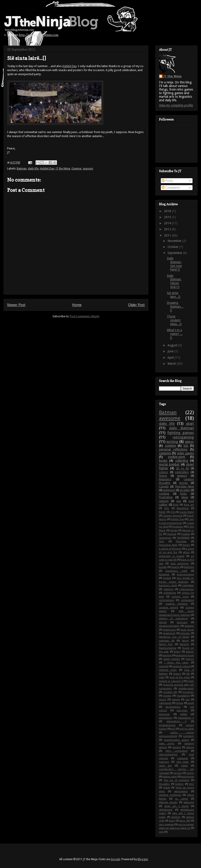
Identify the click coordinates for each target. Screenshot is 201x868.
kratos (177, 674)
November (175, 241)
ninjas (180, 703)
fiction (163, 476)
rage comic (167, 744)
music (163, 700)
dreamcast (169, 630)
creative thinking (177, 604)
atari (190, 423)
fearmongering (168, 648)
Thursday (181, 541)
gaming (167, 655)
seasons (88, 168)
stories (183, 483)
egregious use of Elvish (174, 637)
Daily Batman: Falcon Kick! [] (174, 281)
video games (185, 453)
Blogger (143, 859)
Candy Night (187, 512)
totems (179, 784)
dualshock (169, 633)
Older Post (136, 305)
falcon (185, 641)
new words (165, 703)
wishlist (176, 817)
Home (77, 305)
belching (189, 567)
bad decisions (180, 564)
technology (187, 777)
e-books (185, 633)
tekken (189, 442)
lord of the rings (180, 677)
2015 (168, 217)
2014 (168, 223)
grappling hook (185, 655)
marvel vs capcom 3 (171, 681)
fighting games (181, 433)
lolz (186, 446)
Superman (165, 538)
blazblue (164, 575)
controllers (182, 472)
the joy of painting (176, 780)
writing (172, 442)
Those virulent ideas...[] (174, 320)
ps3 (173, 729)
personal (164, 714)
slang (184, 766)
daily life (33, 168)
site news (183, 762)
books (163, 461)
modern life (170, 692)
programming (167, 725)
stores (190, 773)
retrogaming (183, 437)
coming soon (180, 597)
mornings (188, 692)
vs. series (182, 799)
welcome (189, 802)
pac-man (182, 710)
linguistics (165, 479)
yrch (161, 832)
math (191, 681)
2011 (168, 235)
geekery (182, 476)
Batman (22, 168)
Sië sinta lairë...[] (174, 295)
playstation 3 (176, 721)
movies (167, 696)
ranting (176, 747)
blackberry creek (176, 571)
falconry (184, 644)
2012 (168, 229)
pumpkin (188, 736)
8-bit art (189, 505)
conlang (164, 494)
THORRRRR (183, 538)
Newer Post (16, 305)
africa (186, 552)
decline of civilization (174, 619)
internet (164, 666)
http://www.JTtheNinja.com (39, 35)
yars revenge (166, 825)
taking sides (170, 777)
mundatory (183, 696)
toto (191, 784)
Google (115, 859)
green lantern (172, 659)
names (176, 700)
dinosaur (182, 622)
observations (173, 707)
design (163, 622)
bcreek (163, 567)
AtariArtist (183, 508)
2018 (168, 211)
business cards (168, 585)
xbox (172, 821)
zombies (170, 446)
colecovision (187, 589)
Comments (171, 188)
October (173, 247)
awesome (170, 418)
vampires (165, 453)
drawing (189, 626)
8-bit (176, 505)
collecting (182, 461)
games (190, 652)
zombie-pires (176, 457)
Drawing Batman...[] (175, 307)
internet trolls (168, 670)
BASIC (162, 512)
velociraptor (181, 791)
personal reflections (173, 449)
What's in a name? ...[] (175, 334)
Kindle (174, 530)
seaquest (183, 758)
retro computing (176, 751)
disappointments (169, 626)
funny (177, 652)
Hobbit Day (69, 66)
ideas (185, 497)
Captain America (172, 516)
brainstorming (185, 575)
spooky (178, 773)
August (173, 345)
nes (187, 700)
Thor (162, 541)
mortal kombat (169, 464)
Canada (164, 486)
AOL (167, 508)
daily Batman (182, 428)
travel (167, 788)
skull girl (165, 766)
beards (175, 567)
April (171, 358)
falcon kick (166, 644)
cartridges (188, 585)
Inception (178, 527)
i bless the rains (176, 663)
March (172, 364)
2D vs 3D (182, 468)
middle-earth (186, 689)
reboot (190, 747)
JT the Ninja (63, 168)
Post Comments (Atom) (85, 316)
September (175, 253)
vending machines (170, 795)
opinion (164, 501)
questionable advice (176, 740)
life (188, 674)
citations (169, 589)
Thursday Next (184, 486)
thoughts (164, 784)
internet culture (181, 666)
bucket (167, 578)
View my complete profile (176, 105)
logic (162, 677)
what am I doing (177, 806)
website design (168, 802)
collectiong (170, 593)
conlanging (187, 600)
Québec (186, 534)
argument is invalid (172, 556)
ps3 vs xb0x (187, 729)
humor (190, 659)
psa (179, 501)
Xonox (186, 545)
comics (163, 472)
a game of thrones (170, 549)
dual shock (187, 630)
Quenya (76, 168)
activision (169, 490)
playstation (166, 718)
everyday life (167, 641)
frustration (166, 497)
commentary (166, 600)
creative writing (169, 608)
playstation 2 (186, 718)
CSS (173, 512)
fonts (183, 494)
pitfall (184, 714)
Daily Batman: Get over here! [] (174, 264)
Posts (167, 181)
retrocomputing (168, 755)
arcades (185, 490)
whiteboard (166, 810)
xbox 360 (185, 821)
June (171, 351)
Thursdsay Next (168, 545)
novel (191, 703)
